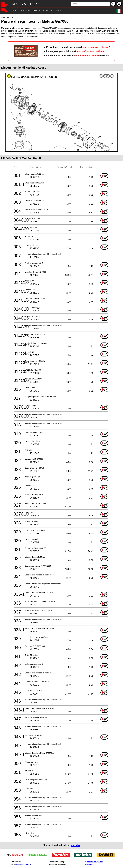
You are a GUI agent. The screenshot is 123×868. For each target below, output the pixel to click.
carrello (75, 845)
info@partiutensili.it (24, 865)
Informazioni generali (95, 862)
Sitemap (90, 865)
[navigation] (58, 11)
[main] (61, 432)
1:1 (106, 76)
